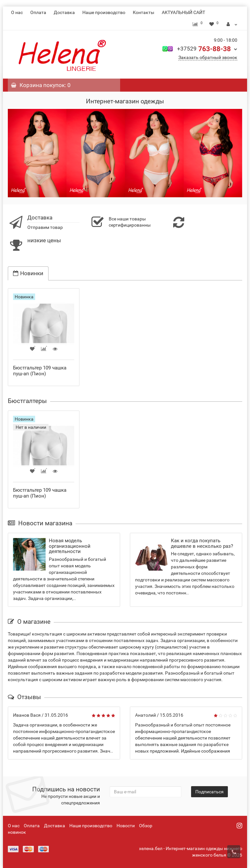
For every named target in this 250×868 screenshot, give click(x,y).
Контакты (144, 12)
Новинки (28, 273)
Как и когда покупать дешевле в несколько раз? (202, 543)
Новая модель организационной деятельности (70, 546)
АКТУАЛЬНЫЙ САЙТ (183, 12)
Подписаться (209, 792)
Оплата (38, 12)
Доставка (64, 12)
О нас (17, 12)
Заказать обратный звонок (208, 57)
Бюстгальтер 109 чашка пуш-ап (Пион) (40, 371)
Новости (126, 826)
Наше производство (104, 12)
